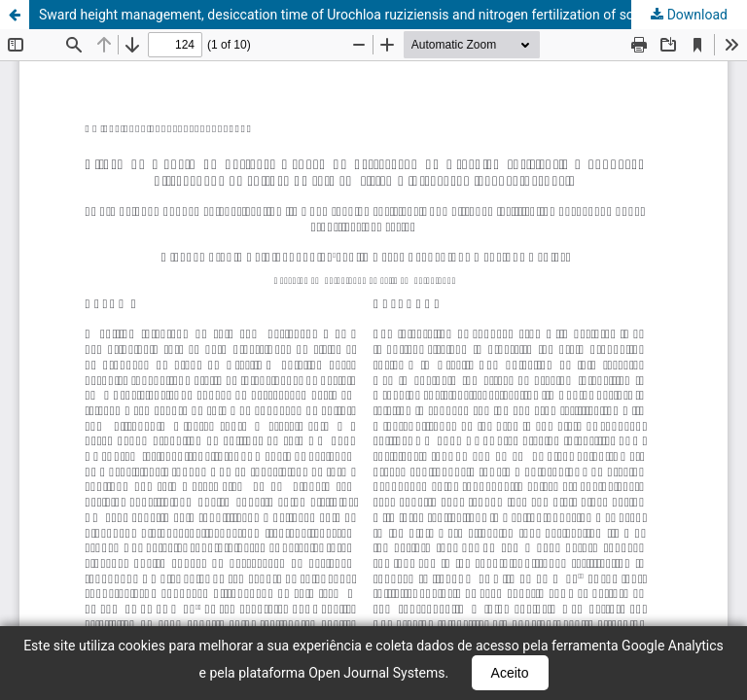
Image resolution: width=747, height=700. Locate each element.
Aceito (510, 673)
